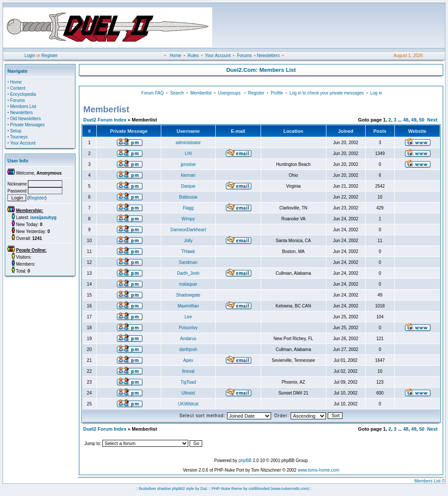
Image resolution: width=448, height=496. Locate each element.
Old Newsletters (25, 119)
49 (414, 120)
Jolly (188, 241)
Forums (244, 56)
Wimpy (188, 219)
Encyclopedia (23, 94)
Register (49, 56)
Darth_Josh (188, 273)
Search (177, 93)
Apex (188, 360)
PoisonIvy (188, 328)
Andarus (188, 339)
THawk (188, 251)
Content (18, 88)
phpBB (245, 461)
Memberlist (201, 93)
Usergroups (229, 93)
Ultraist (188, 393)
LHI (188, 154)
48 (406, 120)
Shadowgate (188, 295)
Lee (188, 317)
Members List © (430, 481)
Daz (204, 489)
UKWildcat (188, 404)
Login (30, 56)
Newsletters (268, 56)
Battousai (188, 197)
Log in (376, 93)
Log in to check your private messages (327, 93)
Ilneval (188, 371)
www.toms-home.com (319, 470)
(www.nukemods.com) (290, 489)
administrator (188, 143)
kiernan (188, 175)
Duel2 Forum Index (105, 120)
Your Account (218, 56)
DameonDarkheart (188, 230)
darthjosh (188, 349)
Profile (277, 93)
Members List (23, 106)
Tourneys (19, 137)
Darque (188, 186)
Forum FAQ (153, 93)
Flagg (188, 208)
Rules (193, 56)
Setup (16, 131)
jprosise (188, 164)
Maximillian (188, 306)
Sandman (188, 262)
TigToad (188, 382)
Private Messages (27, 125)
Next (432, 120)
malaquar (188, 284)
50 (422, 120)
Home (175, 56)
